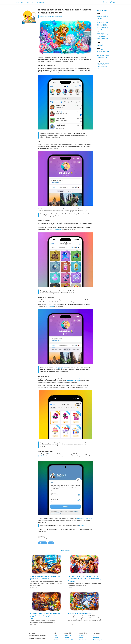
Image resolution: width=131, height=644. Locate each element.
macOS (81, 638)
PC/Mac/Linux (83, 636)
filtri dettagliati (57, 230)
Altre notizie (65, 551)
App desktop (83, 633)
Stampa (56, 640)
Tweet (51, 543)
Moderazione (41, 2)
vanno (74, 379)
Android (67, 638)
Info (55, 633)
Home (17, 2)
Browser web (83, 640)
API (33, 2)
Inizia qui (81, 526)
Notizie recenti (102, 10)
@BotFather (42, 456)
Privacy (56, 638)
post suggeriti (50, 307)
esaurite (78, 379)
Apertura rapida (97, 640)
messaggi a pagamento (61, 368)
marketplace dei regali (73, 381)
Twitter (113, 2)
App (28, 2)
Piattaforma (97, 633)
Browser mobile (69, 640)
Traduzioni (96, 638)
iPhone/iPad (68, 636)
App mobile (68, 633)
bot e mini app (52, 454)
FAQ (23, 2)
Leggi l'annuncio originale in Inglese (51, 16)
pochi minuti (85, 379)
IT (105, 2)
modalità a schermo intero (85, 519)
